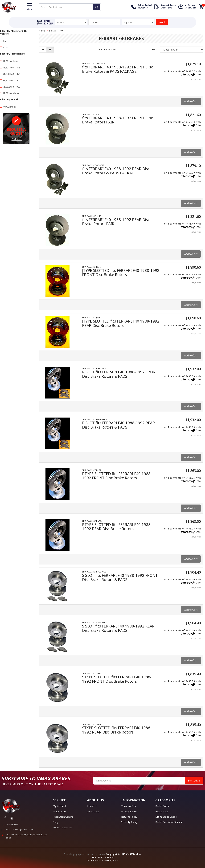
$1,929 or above (11, 93)
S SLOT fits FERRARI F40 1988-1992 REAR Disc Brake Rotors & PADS (118, 628)
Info (198, 74)
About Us (92, 806)
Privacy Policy (129, 811)
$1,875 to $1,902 (11, 80)
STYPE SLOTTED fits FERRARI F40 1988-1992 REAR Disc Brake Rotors (117, 730)
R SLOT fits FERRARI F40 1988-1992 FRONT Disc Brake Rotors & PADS (120, 374)
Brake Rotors (163, 806)
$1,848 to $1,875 (11, 74)
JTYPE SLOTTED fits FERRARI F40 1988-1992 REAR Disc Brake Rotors (121, 323)
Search (162, 22)
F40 (62, 31)
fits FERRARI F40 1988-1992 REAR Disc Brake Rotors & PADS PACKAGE (116, 171)
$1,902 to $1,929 (11, 87)
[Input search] (70, 7)
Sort (154, 49)
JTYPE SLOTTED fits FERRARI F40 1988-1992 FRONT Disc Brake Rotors (121, 272)
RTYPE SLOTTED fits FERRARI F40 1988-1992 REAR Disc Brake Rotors (117, 527)
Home (42, 31)
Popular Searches (63, 827)
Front (5, 47)
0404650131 (13, 824)
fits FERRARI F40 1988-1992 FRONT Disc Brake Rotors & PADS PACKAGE (117, 69)
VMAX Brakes (10, 107)
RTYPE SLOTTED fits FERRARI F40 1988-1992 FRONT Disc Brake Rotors (117, 476)
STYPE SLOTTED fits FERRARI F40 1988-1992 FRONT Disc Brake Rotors (117, 679)
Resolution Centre (63, 817)
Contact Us (93, 811)
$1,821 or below (11, 61)
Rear (5, 41)
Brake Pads (162, 811)
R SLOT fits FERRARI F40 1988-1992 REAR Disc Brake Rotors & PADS (119, 425)
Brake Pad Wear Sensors (169, 822)
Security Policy (129, 822)
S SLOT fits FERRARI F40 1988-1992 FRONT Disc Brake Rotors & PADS (120, 577)
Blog (55, 822)
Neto (116, 860)
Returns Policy (129, 817)
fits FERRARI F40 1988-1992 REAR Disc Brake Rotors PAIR (116, 222)
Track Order (60, 811)
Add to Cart (191, 101)
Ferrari (53, 31)
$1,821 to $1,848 (11, 68)
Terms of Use (129, 806)
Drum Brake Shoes (166, 817)
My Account (59, 806)
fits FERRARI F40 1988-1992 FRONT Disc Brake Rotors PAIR (117, 120)
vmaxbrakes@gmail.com (20, 829)
